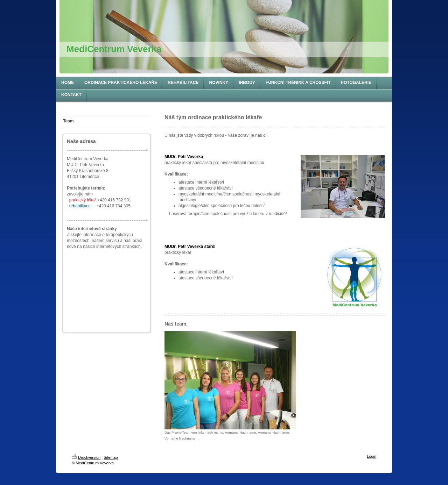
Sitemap (111, 457)
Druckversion (86, 457)
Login (372, 456)
